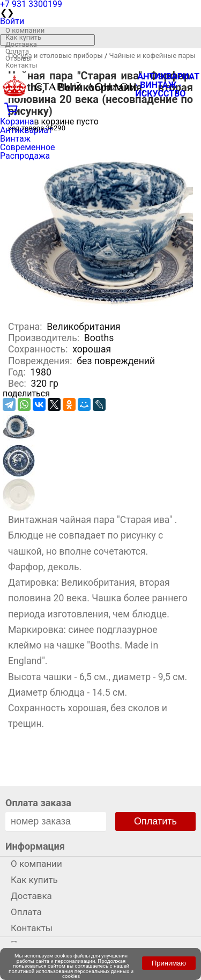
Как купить (23, 37)
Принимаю (169, 963)
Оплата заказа (38, 803)
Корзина (17, 121)
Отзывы (18, 58)
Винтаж (15, 139)
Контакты (21, 65)
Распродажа (25, 156)
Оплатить (155, 821)
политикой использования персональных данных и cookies (71, 974)
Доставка (21, 44)
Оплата (17, 51)
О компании (25, 30)
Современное (28, 147)
